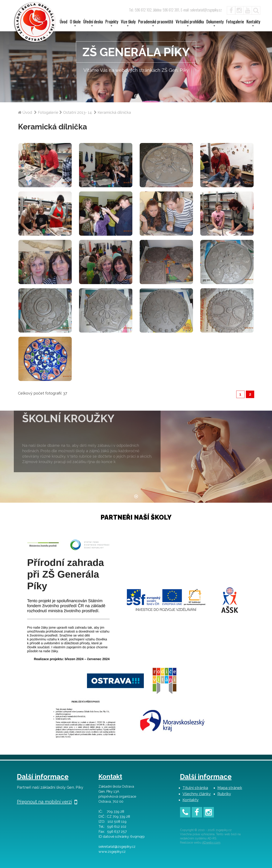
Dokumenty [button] (215, 23)
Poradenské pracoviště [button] (156, 23)
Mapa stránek (230, 788)
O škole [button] (75, 23)
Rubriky (224, 794)
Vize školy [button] (128, 23)
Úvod (64, 22)
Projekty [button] (112, 23)
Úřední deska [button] (93, 23)
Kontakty (191, 800)
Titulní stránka (195, 788)
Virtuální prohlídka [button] (190, 23)
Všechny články (197, 794)
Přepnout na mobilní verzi (47, 802)
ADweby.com (211, 843)
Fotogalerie (235, 22)
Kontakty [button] (253, 23)
